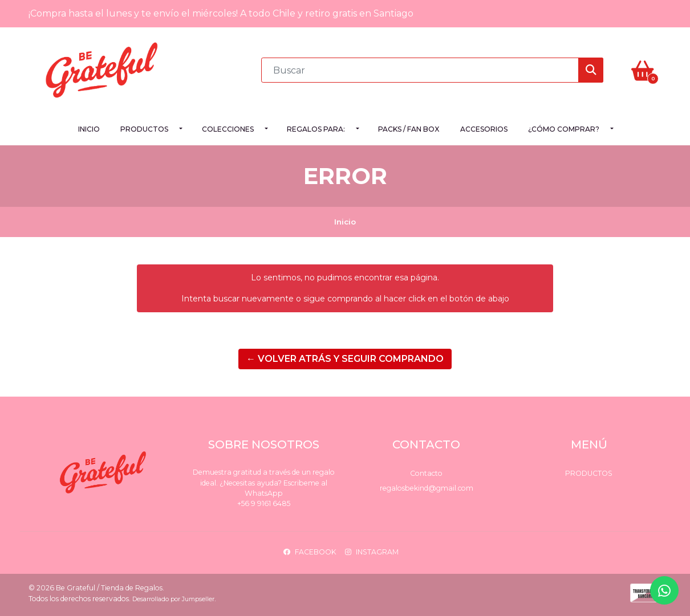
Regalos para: (316, 129)
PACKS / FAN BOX (409, 129)
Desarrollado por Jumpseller (173, 599)
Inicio (89, 129)
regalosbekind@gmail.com (427, 488)
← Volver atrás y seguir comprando (345, 359)
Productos (144, 129)
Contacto (426, 473)
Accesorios (484, 129)
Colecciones (228, 129)
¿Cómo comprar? (564, 129)
